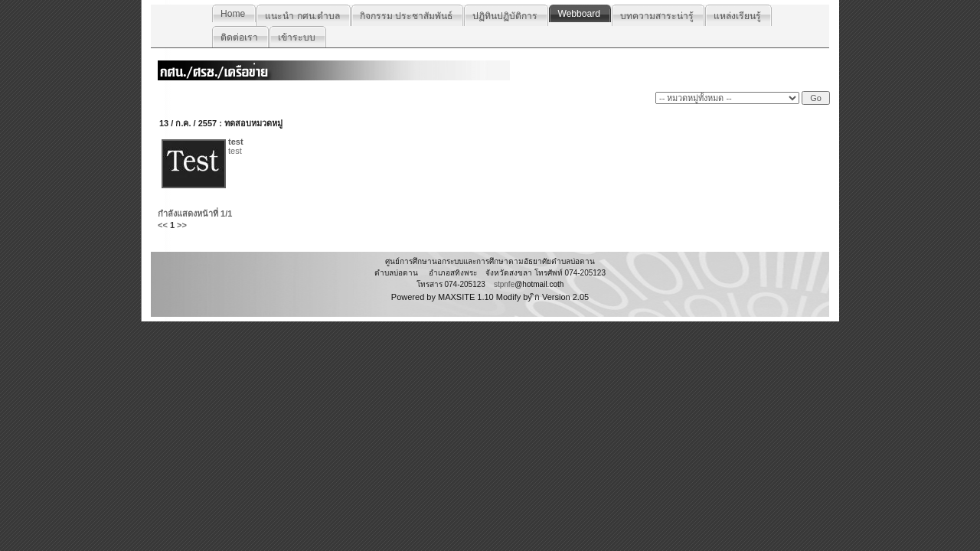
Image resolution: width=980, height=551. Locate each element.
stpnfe (504, 284)
